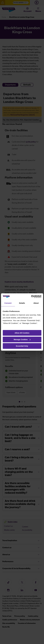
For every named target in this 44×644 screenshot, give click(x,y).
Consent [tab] (8, 303)
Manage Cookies (22, 339)
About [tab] (36, 303)
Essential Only (22, 346)
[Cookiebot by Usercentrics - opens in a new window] (31, 297)
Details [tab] (22, 303)
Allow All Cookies (22, 333)
